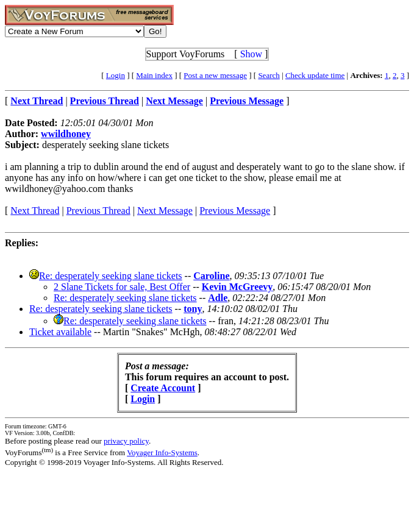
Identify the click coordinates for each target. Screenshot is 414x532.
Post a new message (215, 75)
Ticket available (60, 332)
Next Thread (35, 211)
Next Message (165, 211)
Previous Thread (98, 211)
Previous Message (235, 211)
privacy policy (126, 441)
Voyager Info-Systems (162, 452)
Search (269, 75)
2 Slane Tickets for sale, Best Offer (122, 287)
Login (116, 75)
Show (251, 54)
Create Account (163, 388)
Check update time (315, 75)
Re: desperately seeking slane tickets (111, 276)
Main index (154, 75)
